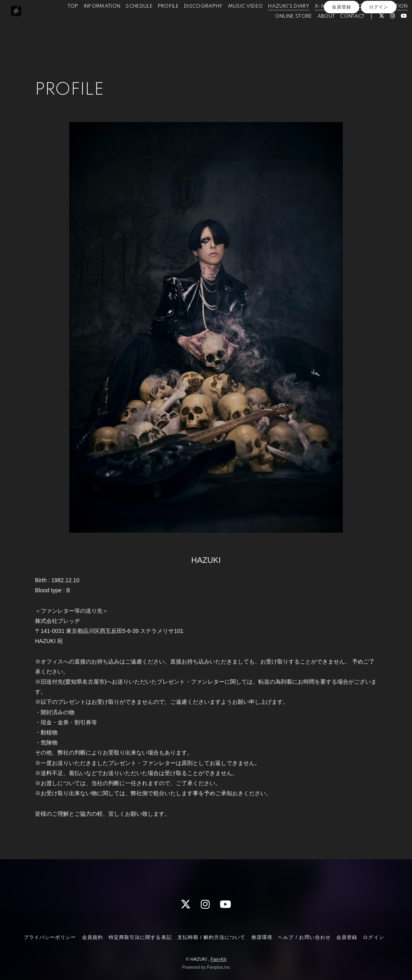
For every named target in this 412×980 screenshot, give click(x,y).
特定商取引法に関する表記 (140, 937)
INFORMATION (90, 24)
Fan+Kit (218, 959)
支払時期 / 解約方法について (212, 937)
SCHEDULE (127, 24)
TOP (61, 24)
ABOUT (314, 34)
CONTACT (341, 34)
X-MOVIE (315, 24)
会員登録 (342, 47)
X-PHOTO (345, 24)
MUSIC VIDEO (234, 24)
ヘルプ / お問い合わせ (304, 937)
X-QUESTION (379, 24)
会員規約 (93, 937)
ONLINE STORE (282, 34)
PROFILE (156, 24)
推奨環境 (262, 937)
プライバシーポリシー (50, 937)
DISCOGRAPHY (192, 24)
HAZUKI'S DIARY (277, 24)
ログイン (379, 47)
